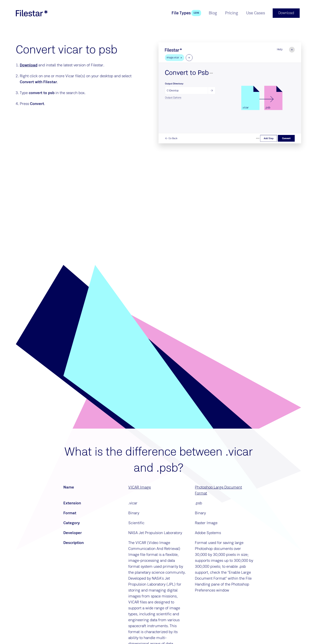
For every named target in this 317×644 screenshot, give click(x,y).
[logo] (32, 13)
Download (29, 65)
